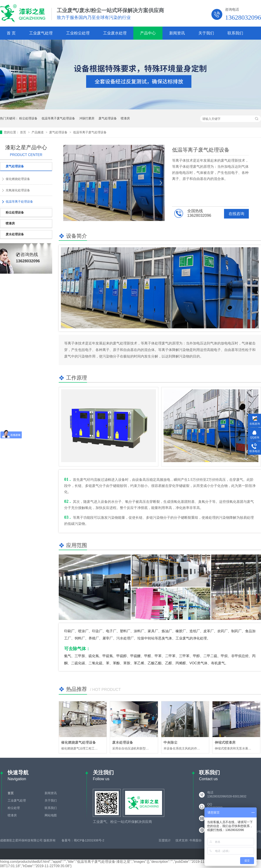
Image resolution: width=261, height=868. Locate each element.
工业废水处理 (115, 33)
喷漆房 (125, 118)
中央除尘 (171, 742)
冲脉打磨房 (87, 118)
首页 (23, 132)
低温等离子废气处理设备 (58, 118)
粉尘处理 (14, 808)
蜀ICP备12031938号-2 (89, 840)
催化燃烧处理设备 (18, 179)
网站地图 (51, 815)
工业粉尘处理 (78, 33)
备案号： (68, 840)
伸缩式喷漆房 (225, 742)
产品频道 (38, 132)
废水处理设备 (123, 742)
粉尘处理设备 (28, 118)
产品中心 (148, 33)
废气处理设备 (108, 118)
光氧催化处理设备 (18, 190)
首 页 (11, 33)
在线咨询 (236, 214)
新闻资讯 (177, 33)
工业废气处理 (41, 33)
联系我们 (235, 33)
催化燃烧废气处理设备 (79, 742)
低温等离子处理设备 (19, 202)
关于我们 (206, 33)
